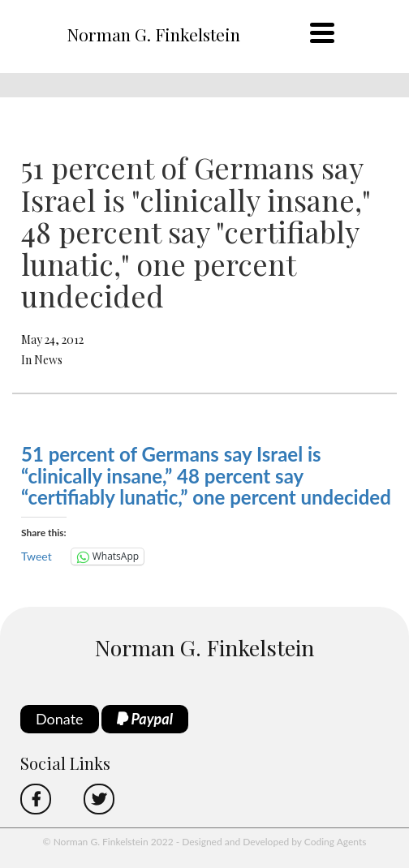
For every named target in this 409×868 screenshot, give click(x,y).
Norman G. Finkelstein (153, 34)
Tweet (37, 556)
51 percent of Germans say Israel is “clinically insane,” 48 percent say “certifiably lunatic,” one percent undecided (206, 475)
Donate (60, 719)
